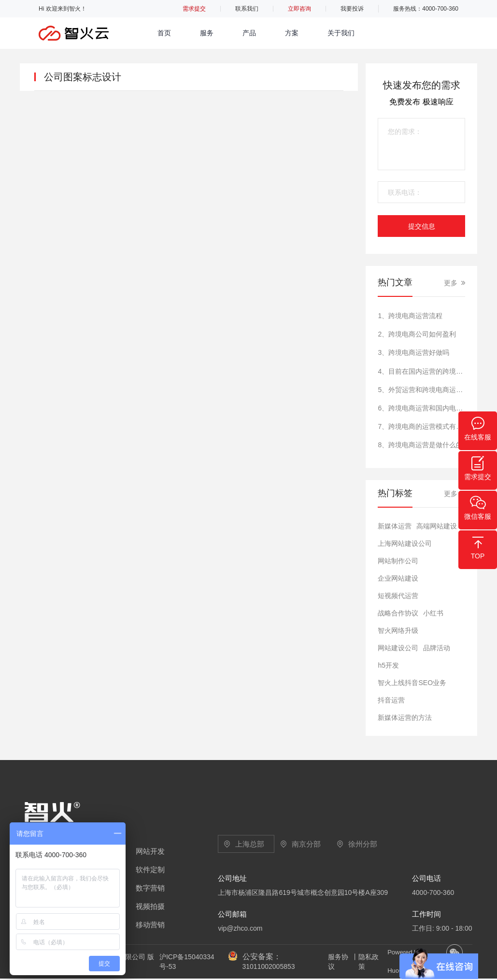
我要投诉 (352, 9)
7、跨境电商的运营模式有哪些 (421, 426)
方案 (292, 33)
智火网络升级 (398, 630)
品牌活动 (437, 648)
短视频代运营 (398, 596)
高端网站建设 (437, 526)
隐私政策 (369, 962)
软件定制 (150, 870)
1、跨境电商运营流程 (410, 316)
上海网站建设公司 (405, 543)
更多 (451, 283)
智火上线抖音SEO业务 (412, 683)
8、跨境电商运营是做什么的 (420, 445)
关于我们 (341, 33)
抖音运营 (391, 700)
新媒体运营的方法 (405, 717)
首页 (164, 33)
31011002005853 (269, 966)
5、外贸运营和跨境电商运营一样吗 (421, 390)
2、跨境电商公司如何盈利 (417, 334)
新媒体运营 (395, 526)
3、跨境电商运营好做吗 (413, 352)
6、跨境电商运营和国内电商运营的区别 (421, 408)
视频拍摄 (150, 906)
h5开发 (388, 665)
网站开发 (150, 851)
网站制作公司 (398, 561)
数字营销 (150, 888)
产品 (249, 33)
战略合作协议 (398, 613)
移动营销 (150, 925)
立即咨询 (299, 9)
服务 (207, 33)
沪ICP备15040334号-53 (187, 962)
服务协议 (338, 962)
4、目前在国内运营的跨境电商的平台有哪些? (421, 371)
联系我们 (247, 9)
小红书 (433, 613)
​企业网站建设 (398, 578)
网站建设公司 (398, 648)
